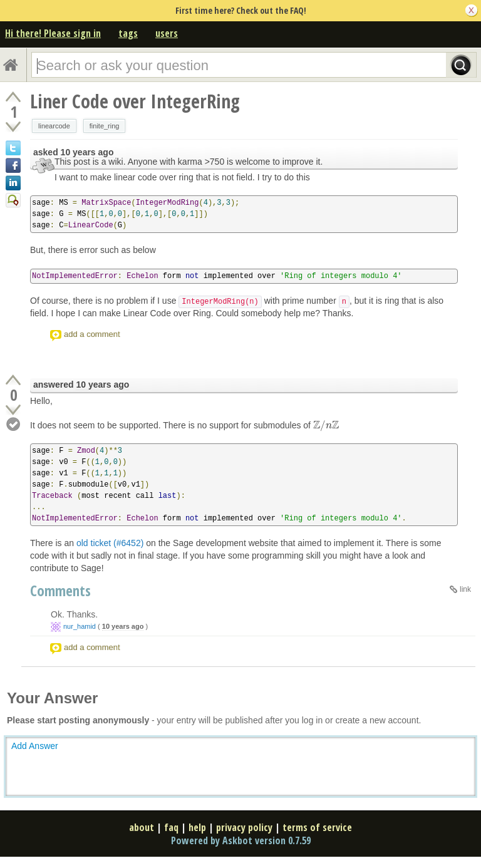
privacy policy (244, 827)
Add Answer (35, 746)
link (465, 589)
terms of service (317, 827)
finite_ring (105, 126)
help (197, 827)
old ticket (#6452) (110, 543)
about (142, 827)
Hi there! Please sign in (53, 33)
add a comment (92, 334)
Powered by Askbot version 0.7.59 (241, 840)
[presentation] (326, 425)
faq (171, 827)
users (167, 33)
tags (128, 33)
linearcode (54, 126)
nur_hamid (80, 626)
